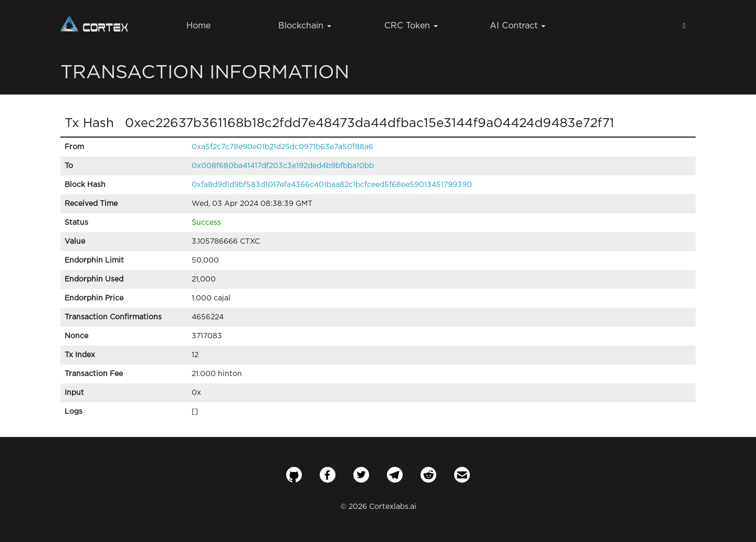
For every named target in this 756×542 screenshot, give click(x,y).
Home (198, 26)
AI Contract (518, 26)
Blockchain (305, 26)
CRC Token (411, 26)
